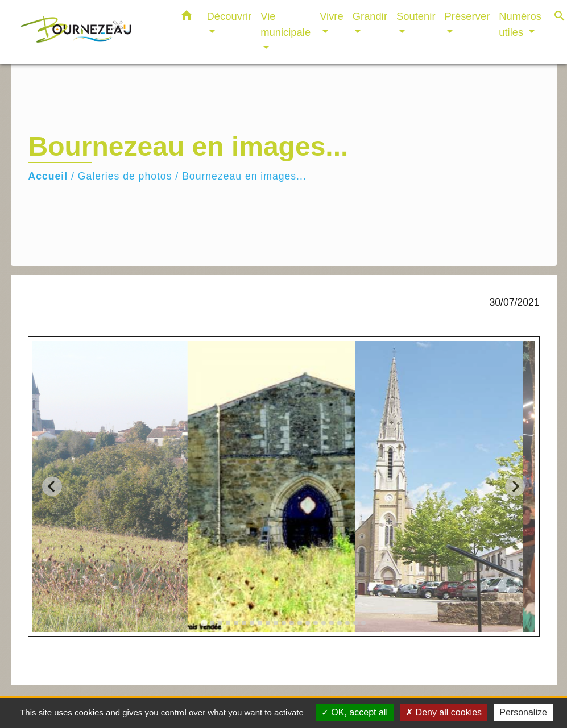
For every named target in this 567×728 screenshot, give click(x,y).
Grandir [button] (370, 16)
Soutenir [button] (416, 16)
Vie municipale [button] (285, 24)
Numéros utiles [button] (520, 24)
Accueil (48, 176)
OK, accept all (355, 712)
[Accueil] (90, 32)
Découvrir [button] (229, 16)
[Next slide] (515, 486)
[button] (187, 18)
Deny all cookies (444, 712)
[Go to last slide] (52, 486)
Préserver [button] (467, 16)
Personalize (523, 712)
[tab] (204, 623)
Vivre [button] (332, 16)
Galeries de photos (125, 176)
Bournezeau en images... (244, 176)
